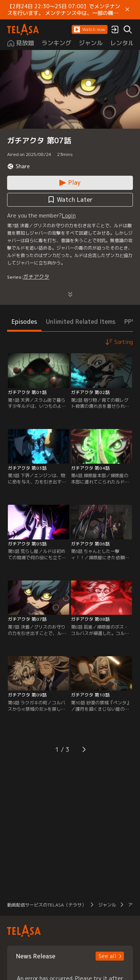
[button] (90, 29)
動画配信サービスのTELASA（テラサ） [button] (47, 905)
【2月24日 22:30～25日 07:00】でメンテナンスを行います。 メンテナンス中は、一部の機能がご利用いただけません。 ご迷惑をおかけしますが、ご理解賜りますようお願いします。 (64, 10)
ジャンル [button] (107, 905)
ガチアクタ (36, 277)
